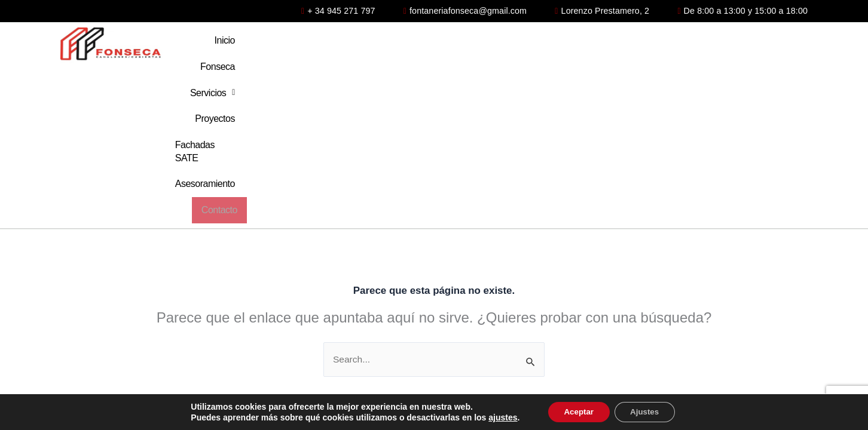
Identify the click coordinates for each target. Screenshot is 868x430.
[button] (462, 45)
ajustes (497, 417)
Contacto (778, 45)
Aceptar (576, 411)
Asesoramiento (702, 45)
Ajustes (648, 411)
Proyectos (532, 45)
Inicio (342, 45)
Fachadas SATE (611, 45)
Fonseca (395, 45)
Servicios (462, 45)
